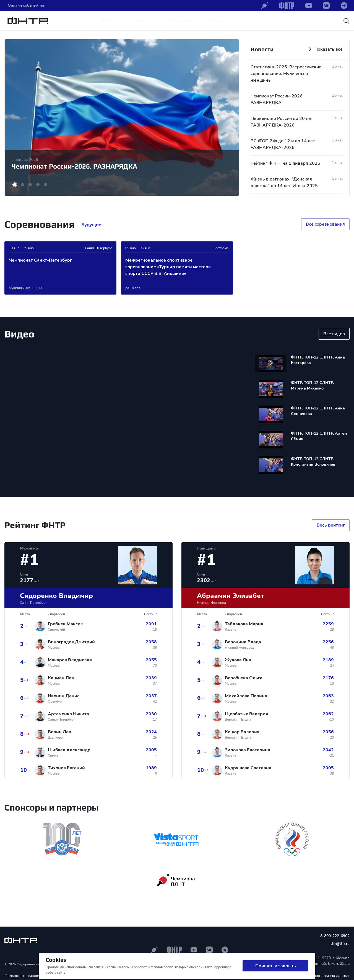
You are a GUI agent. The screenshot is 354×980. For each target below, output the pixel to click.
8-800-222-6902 (335, 936)
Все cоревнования (325, 224)
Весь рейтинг (331, 525)
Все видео (334, 334)
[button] (15, 185)
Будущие (91, 225)
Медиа (284, 21)
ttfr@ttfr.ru (340, 944)
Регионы (249, 21)
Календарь (179, 21)
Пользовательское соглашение (33, 976)
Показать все (325, 49)
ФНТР (110, 21)
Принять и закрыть (276, 966)
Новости (143, 21)
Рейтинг (216, 21)
